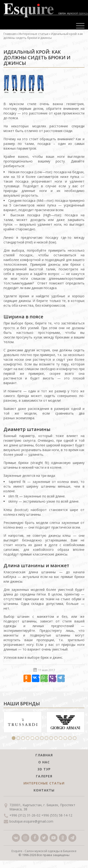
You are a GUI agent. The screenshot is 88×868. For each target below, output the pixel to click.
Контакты (44, 790)
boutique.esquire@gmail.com (31, 821)
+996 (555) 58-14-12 (57, 815)
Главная (10, 34)
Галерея (44, 776)
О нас (44, 762)
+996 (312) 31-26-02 (25, 815)
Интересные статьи (33, 34)
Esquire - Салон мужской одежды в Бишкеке (44, 851)
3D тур (44, 769)
